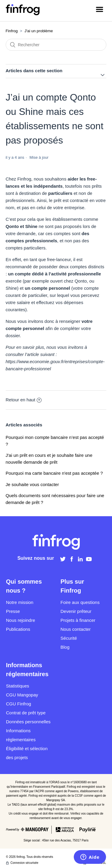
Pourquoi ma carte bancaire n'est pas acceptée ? (54, 473)
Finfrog (12, 31)
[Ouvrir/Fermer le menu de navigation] (100, 11)
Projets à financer (78, 620)
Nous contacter (76, 629)
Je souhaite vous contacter (32, 484)
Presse (13, 611)
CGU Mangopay (22, 695)
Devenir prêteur (76, 611)
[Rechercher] (56, 45)
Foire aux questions (80, 602)
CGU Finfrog (19, 704)
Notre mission (20, 602)
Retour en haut (24, 400)
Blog (65, 647)
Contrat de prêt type (26, 713)
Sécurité (69, 638)
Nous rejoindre (21, 620)
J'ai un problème (39, 31)
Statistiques (18, 686)
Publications (18, 629)
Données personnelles (28, 722)
